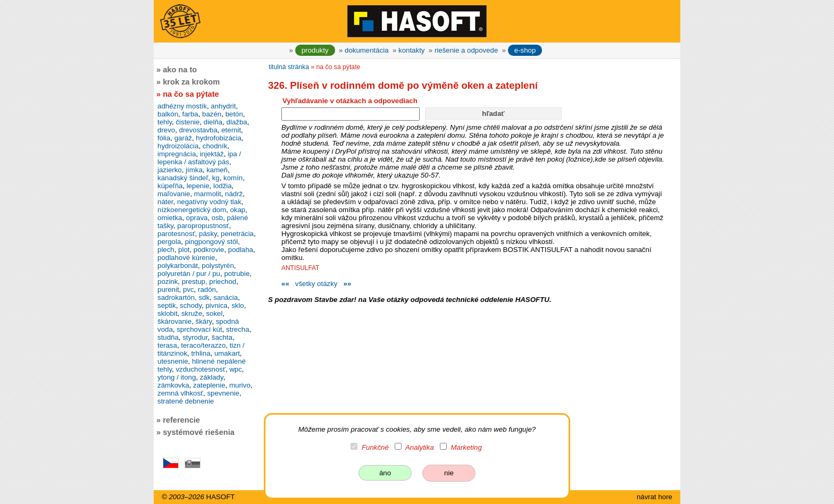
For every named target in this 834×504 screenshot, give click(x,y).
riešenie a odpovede (466, 50)
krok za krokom (191, 82)
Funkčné (375, 447)
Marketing (466, 447)
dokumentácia (367, 50)
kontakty (411, 50)
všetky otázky (316, 284)
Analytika (420, 447)
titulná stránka (289, 67)
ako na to (180, 70)
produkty (315, 50)
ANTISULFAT (300, 268)
